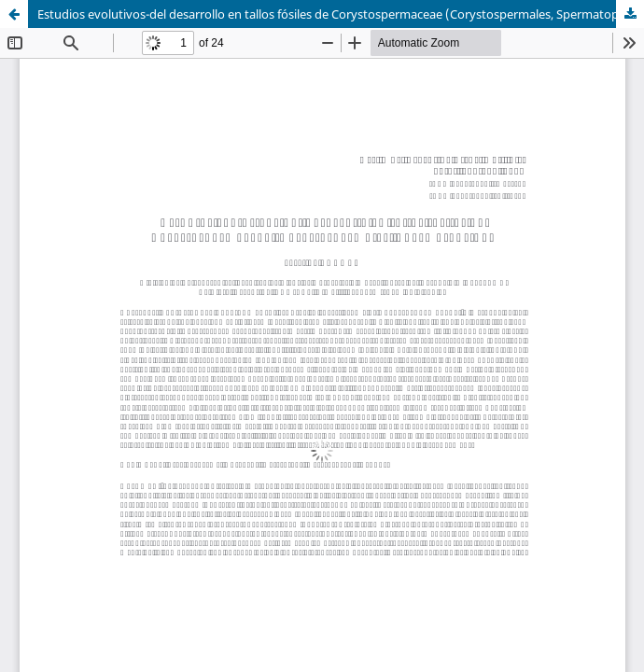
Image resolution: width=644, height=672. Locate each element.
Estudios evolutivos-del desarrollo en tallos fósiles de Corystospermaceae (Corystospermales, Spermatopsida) (341, 14)
